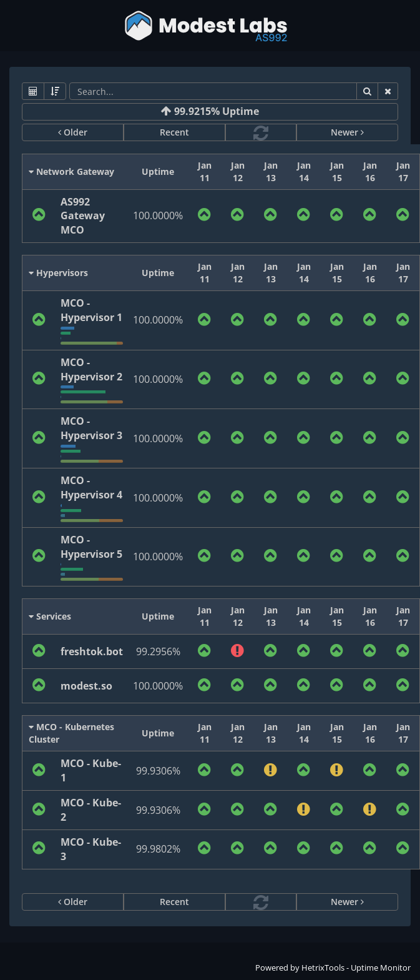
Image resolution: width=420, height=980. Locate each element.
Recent (174, 132)
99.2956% (158, 651)
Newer (347, 132)
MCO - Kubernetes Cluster (71, 733)
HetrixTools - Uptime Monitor (356, 968)
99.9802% (158, 849)
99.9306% (158, 771)
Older (73, 132)
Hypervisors (58, 273)
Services (50, 616)
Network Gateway (71, 171)
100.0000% (158, 215)
